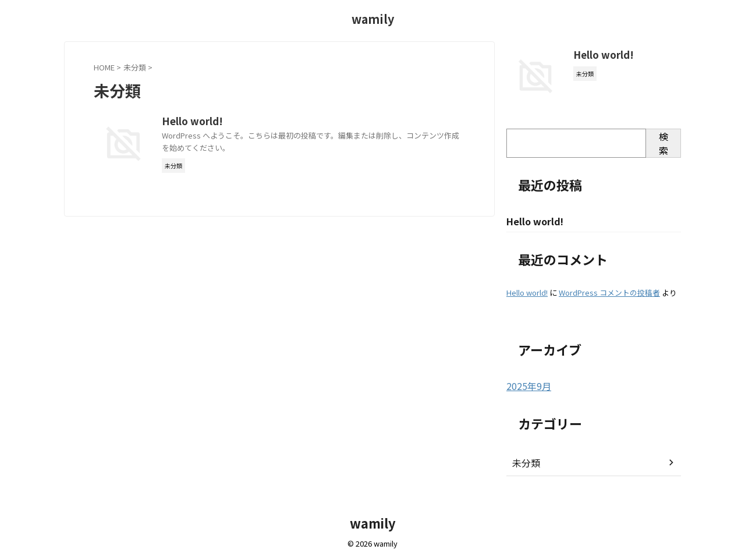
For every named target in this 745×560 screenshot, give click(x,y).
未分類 (524, 463)
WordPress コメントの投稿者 (609, 293)
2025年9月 (526, 387)
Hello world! (247, 122)
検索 (664, 143)
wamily (373, 19)
